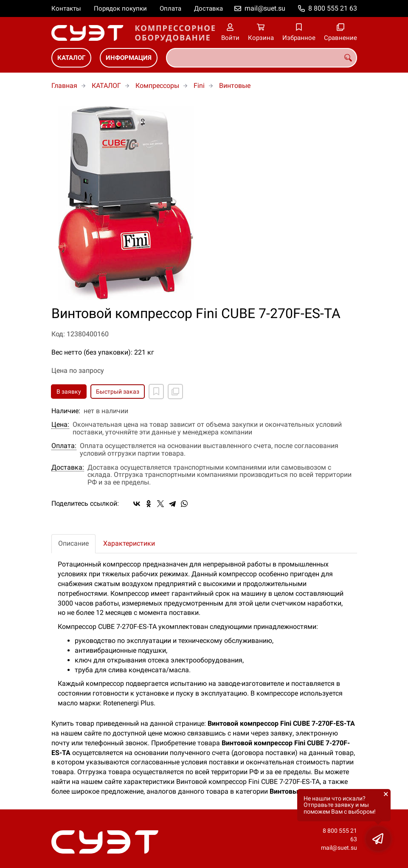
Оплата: (64, 446)
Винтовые (235, 86)
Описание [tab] (73, 543)
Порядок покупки (120, 8)
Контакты (66, 8)
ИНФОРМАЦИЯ (129, 58)
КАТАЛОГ (71, 58)
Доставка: (68, 468)
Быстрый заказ (118, 392)
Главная (64, 86)
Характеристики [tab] (129, 543)
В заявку (69, 392)
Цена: (60, 425)
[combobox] (262, 58)
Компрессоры (157, 86)
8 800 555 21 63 (333, 8)
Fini (199, 86)
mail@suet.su (265, 8)
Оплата (170, 8)
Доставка (208, 8)
